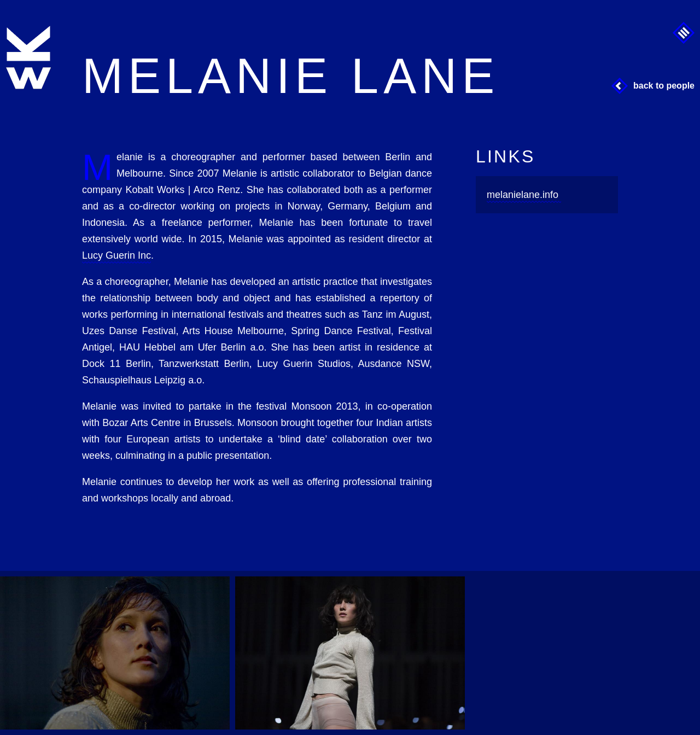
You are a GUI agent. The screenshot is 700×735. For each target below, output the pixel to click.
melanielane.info (523, 195)
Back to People (664, 86)
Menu (684, 33)
